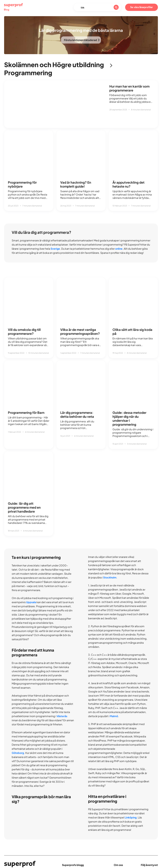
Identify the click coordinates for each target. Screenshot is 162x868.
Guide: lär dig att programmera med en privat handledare (24, 507)
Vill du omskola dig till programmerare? (24, 331)
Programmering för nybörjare (22, 184)
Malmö (114, 716)
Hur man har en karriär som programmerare (129, 88)
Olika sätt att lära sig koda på (132, 331)
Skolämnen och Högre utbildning (54, 65)
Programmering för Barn (26, 412)
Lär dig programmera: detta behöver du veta (77, 414)
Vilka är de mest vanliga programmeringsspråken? (80, 331)
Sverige (55, 249)
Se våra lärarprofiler (142, 7)
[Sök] (116, 7)
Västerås (62, 716)
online (119, 249)
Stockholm (110, 577)
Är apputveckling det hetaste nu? (128, 184)
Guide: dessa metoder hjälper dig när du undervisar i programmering (129, 418)
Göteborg (18, 753)
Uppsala (31, 602)
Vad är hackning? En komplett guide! (76, 184)
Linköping (131, 817)
